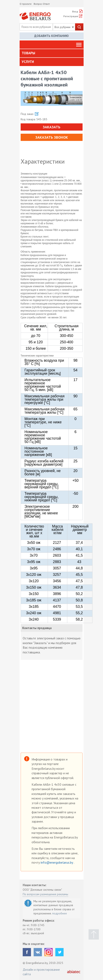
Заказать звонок (52, 137)
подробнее (60, 913)
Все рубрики (64, 27)
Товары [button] (28, 53)
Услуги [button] (28, 62)
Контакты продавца (37, 628)
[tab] (52, 53)
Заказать (51, 127)
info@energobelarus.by (57, 862)
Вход (75, 11)
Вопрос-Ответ (42, 4)
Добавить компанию (51, 36)
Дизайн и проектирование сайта (41, 972)
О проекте (26, 4)
